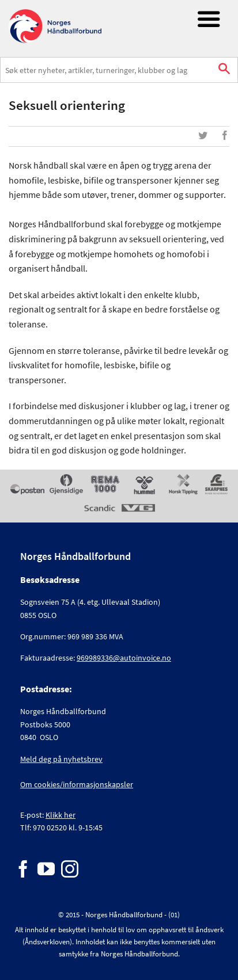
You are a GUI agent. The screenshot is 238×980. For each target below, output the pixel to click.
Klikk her (61, 815)
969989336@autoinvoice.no (124, 658)
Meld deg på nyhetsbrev (61, 759)
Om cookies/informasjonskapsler (77, 784)
